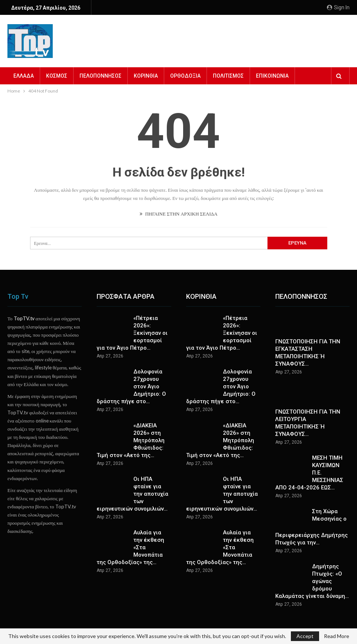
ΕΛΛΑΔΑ (24, 76)
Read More (337, 636)
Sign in (338, 7)
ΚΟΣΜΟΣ (57, 76)
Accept (305, 636)
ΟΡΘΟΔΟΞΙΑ (185, 76)
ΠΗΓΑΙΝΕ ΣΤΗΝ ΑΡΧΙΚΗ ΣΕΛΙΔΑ (179, 214)
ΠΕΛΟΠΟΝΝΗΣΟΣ (100, 76)
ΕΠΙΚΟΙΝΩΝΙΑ (272, 76)
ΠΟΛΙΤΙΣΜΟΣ (228, 76)
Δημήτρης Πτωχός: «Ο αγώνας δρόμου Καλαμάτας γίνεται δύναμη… (312, 581)
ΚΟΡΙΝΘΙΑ (146, 76)
